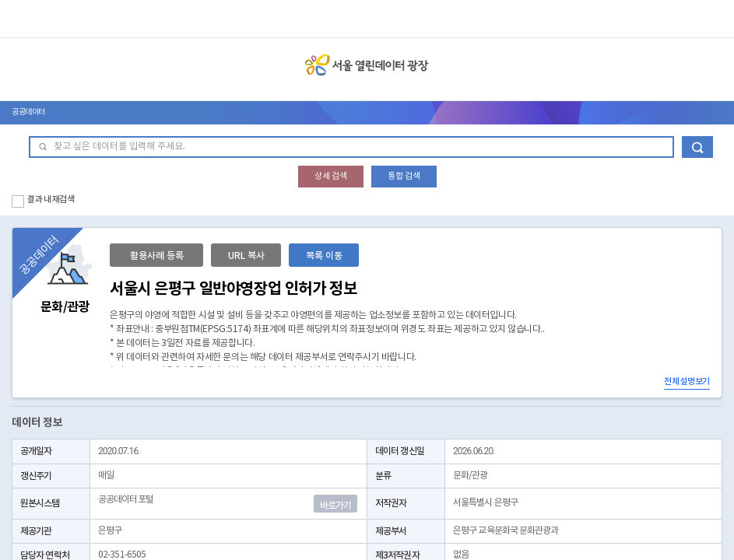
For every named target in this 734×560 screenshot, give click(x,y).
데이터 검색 (697, 147)
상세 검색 (331, 176)
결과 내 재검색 (51, 199)
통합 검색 (404, 176)
